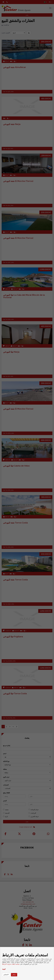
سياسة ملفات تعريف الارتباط (11, 964)
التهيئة (4, 969)
